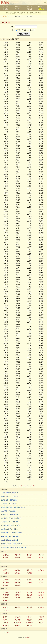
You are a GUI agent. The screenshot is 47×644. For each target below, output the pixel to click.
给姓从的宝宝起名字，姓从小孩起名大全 (14, 547)
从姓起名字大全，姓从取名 (10, 493)
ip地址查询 (18, 623)
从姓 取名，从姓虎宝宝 (8, 511)
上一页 (20, 486)
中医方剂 (29, 617)
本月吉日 (6, 598)
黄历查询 (29, 592)
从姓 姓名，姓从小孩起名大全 (10, 522)
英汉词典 (6, 585)
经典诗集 (6, 558)
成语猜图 (29, 573)
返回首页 (6, 6)
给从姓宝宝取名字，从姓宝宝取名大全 (13, 507)
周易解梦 (29, 620)
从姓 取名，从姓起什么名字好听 (11, 518)
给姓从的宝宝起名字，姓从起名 (11, 525)
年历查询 (18, 595)
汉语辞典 (18, 580)
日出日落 (6, 601)
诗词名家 (41, 555)
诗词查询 (18, 558)
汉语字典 (6, 9)
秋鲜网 (6, 2)
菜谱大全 (6, 617)
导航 (45, 2)
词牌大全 (29, 558)
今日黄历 (41, 6)
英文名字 (6, 610)
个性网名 (41, 607)
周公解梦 (18, 620)
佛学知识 (41, 620)
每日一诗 (18, 555)
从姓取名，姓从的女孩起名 (10, 529)
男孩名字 (24, 30)
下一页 (32, 486)
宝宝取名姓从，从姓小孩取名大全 (12, 533)
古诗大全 (18, 6)
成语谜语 (18, 573)
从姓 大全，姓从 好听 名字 (9, 504)
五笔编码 (18, 583)
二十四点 (6, 632)
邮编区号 (6, 625)
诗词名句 (29, 555)
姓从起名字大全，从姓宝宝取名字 (12, 544)
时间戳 (41, 623)
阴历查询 (18, 598)
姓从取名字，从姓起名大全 (10, 515)
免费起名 (6, 16)
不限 (18, 30)
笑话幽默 (41, 617)
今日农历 (18, 592)
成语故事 (18, 570)
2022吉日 (29, 598)
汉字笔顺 (6, 583)
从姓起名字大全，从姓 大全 (10, 540)
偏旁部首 (29, 583)
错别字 (41, 583)
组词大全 (18, 585)
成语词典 (41, 570)
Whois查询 (29, 623)
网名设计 (18, 9)
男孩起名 (18, 16)
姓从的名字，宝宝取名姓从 (10, 500)
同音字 (41, 580)
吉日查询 (41, 592)
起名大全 (29, 9)
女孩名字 (32, 30)
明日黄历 (6, 595)
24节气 (41, 598)
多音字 (29, 580)
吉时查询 (41, 595)
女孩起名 (29, 16)
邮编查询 (18, 625)
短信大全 (6, 620)
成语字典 (29, 570)
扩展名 (6, 623)
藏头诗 (41, 558)
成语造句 (6, 573)
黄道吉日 (29, 595)
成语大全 (29, 6)
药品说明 (18, 617)
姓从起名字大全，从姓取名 (10, 496)
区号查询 (29, 625)
